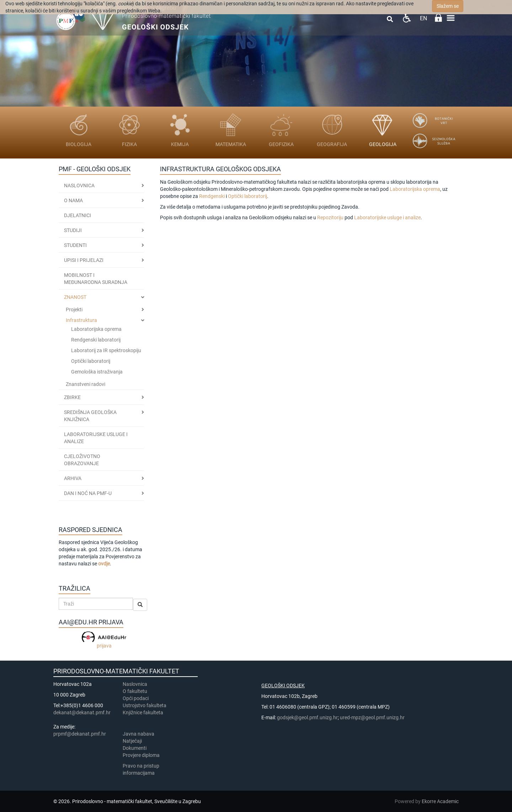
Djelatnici (78, 215)
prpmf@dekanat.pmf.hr (80, 734)
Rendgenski (212, 196)
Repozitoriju (330, 217)
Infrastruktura (81, 320)
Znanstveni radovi (86, 384)
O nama (73, 200)
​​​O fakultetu (135, 691)
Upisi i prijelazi (84, 260)
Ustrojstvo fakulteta (145, 705)
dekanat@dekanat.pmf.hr (82, 712)
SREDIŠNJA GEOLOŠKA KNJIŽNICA (90, 416)
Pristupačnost (407, 18)
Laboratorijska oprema (96, 329)
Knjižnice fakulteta (143, 712)
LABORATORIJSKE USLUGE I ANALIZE (96, 438)
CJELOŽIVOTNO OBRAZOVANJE (82, 460)
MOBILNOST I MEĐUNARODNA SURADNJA (96, 279)
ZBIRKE (72, 397)
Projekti (74, 310)
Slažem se (448, 6)
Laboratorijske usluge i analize (387, 217)
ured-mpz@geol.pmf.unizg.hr (372, 717)
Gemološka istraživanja (97, 372)
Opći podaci (136, 698)
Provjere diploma (141, 755)
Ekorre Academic (440, 801)
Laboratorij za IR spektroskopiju (106, 350)
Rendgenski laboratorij (96, 340)
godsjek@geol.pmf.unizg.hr (307, 717)
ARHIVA (73, 478)
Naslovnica (79, 185)
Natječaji (132, 741)
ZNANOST (75, 297)
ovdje (104, 564)
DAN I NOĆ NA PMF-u (88, 493)
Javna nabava (138, 734)
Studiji (73, 230)
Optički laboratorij (91, 361)
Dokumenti (135, 748)
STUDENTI (75, 245)
